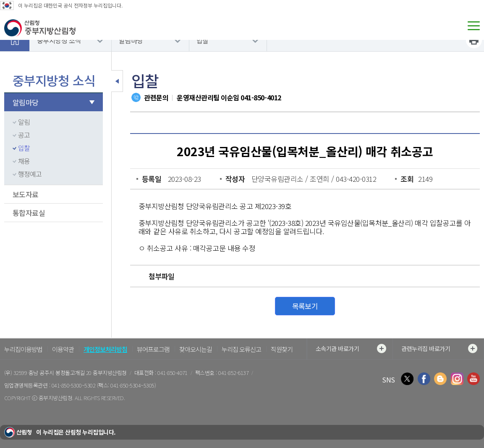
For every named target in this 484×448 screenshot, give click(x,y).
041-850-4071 (173, 373)
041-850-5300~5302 (73, 385)
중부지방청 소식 (59, 40)
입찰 (203, 40)
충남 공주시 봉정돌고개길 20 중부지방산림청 (78, 373)
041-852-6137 (233, 373)
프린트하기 (474, 40)
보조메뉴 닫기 (117, 81)
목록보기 (305, 306)
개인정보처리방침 (105, 349)
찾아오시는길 (196, 349)
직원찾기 (282, 349)
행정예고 (30, 174)
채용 (24, 161)
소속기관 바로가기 (351, 348)
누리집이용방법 (23, 349)
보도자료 (26, 194)
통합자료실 (29, 213)
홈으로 (15, 40)
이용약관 (63, 349)
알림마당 (131, 40)
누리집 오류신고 (241, 349)
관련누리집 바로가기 (439, 348)
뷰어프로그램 (153, 349)
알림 (24, 122)
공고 (24, 135)
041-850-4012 (261, 97)
